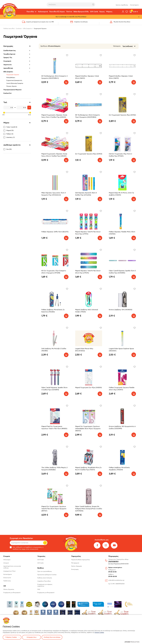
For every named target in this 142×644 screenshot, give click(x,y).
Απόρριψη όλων (32, 637)
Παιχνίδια (30, 12)
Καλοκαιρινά (43, 12)
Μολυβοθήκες (11, 78)
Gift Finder (41, 560)
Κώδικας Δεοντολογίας (45, 578)
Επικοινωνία (7, 578)
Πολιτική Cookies (99, 632)
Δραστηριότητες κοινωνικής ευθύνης (12, 567)
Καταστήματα (134, 4)
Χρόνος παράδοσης (122, 4)
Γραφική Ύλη (8, 58)
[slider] (4, 113)
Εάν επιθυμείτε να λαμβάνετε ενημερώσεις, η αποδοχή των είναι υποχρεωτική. (27, 548)
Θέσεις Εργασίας (9, 589)
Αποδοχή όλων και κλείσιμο (52, 637)
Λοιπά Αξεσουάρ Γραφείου (15, 83)
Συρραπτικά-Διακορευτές (14, 80)
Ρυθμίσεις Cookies (11, 637)
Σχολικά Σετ (8, 93)
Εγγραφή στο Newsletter (21, 538)
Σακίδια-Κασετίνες (10, 51)
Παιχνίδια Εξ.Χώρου (57, 12)
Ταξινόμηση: (117, 46)
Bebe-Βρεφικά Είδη (81, 12)
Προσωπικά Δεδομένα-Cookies (47, 575)
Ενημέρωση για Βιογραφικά (12, 593)
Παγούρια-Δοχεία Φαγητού (12, 90)
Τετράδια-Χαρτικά (9, 54)
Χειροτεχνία (7, 65)
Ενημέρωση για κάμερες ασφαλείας (45, 585)
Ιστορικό (6, 563)
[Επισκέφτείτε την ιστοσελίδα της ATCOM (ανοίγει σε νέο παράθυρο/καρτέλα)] (132, 642)
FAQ (39, 589)
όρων (24, 549)
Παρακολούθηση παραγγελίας (81, 560)
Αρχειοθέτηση (8, 68)
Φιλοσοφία (7, 560)
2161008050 (113, 562)
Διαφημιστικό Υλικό (9, 571)
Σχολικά (19, 29)
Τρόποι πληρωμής (77, 566)
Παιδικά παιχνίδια (9, 29)
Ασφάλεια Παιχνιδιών (44, 581)
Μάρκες (109, 12)
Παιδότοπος (7, 581)
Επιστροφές (75, 569)
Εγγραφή (45, 543)
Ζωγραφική (7, 61)
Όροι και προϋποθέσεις (45, 571)
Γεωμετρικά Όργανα (13, 75)
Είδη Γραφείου (28, 29)
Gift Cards (94, 12)
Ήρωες (102, 12)
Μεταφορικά (75, 563)
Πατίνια (69, 12)
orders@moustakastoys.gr (116, 580)
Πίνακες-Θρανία (11, 86)
